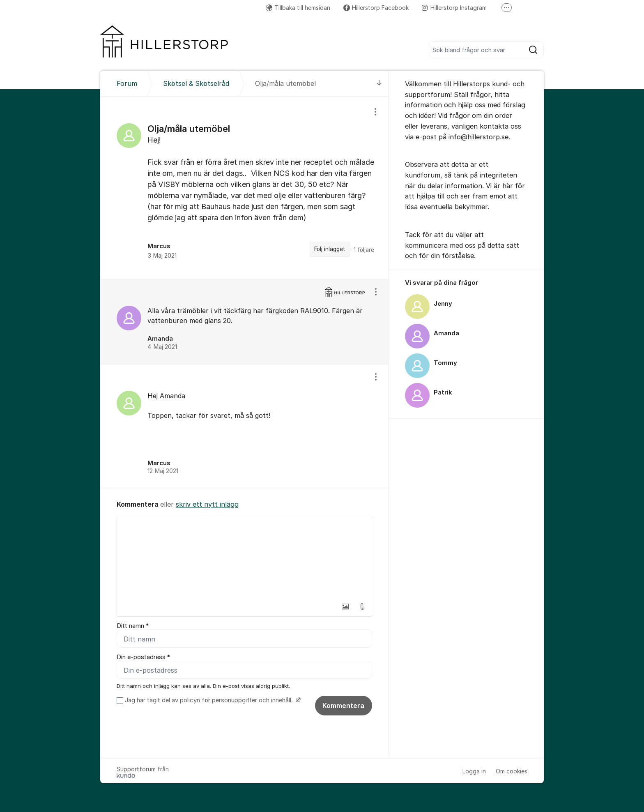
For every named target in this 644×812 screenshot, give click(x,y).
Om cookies (512, 771)
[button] (345, 607)
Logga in (474, 771)
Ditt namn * (133, 626)
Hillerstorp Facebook (376, 8)
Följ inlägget (330, 249)
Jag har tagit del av (212, 700)
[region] (244, 188)
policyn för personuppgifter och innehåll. (237, 700)
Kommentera (343, 706)
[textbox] (244, 557)
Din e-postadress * (143, 657)
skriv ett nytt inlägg (207, 504)
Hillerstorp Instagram (454, 8)
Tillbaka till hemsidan (298, 8)
